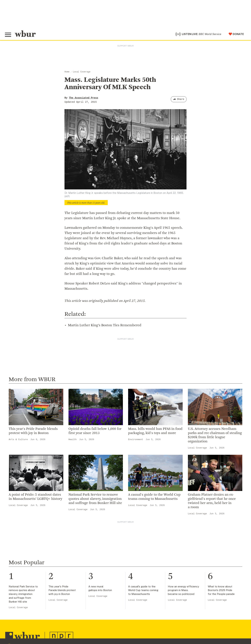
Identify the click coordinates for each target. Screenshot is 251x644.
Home (67, 73)
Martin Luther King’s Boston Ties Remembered (105, 326)
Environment (136, 440)
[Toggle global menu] (8, 35)
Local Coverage (82, 73)
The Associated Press (83, 99)
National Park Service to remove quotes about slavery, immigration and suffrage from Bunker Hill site (95, 500)
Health (73, 440)
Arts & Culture (18, 440)
